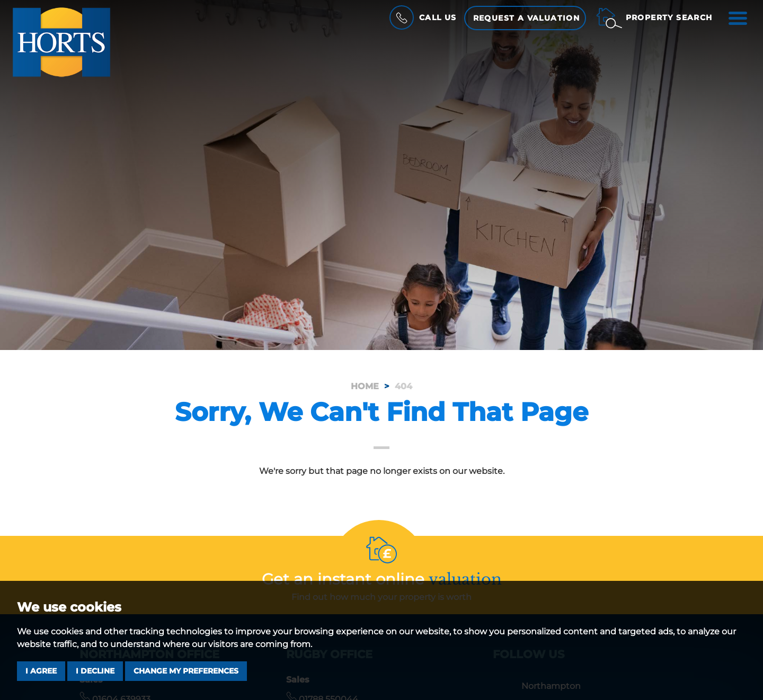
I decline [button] (95, 671)
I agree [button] (41, 671)
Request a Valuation (527, 18)
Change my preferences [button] (186, 671)
